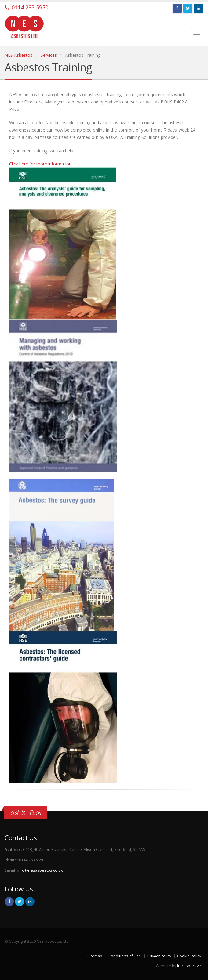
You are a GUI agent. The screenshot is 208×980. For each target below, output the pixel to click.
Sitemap (95, 956)
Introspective (189, 966)
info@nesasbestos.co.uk (40, 870)
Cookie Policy (189, 956)
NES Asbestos (18, 55)
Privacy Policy (159, 956)
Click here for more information (40, 164)
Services (49, 55)
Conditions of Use (125, 956)
